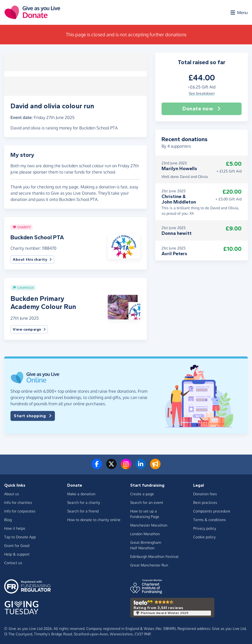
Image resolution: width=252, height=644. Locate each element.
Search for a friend (83, 510)
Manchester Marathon (149, 524)
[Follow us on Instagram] (126, 466)
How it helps (15, 527)
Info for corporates (20, 510)
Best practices (205, 501)
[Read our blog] (155, 466)
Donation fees (205, 493)
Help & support (17, 553)
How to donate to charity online (94, 519)
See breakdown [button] (202, 94)
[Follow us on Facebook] (97, 466)
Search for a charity (84, 501)
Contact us (13, 562)
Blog (8, 519)
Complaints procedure (212, 510)
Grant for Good (17, 544)
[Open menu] (239, 13)
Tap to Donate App (20, 536)
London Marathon (145, 533)
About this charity (32, 258)
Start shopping (33, 415)
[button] (124, 245)
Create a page (142, 493)
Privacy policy (205, 527)
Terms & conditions (210, 519)
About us (12, 493)
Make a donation (81, 493)
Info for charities (18, 501)
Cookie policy (204, 536)
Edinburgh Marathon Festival (154, 555)
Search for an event (147, 501)
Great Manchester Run (149, 564)
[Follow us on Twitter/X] (111, 466)
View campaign (29, 329)
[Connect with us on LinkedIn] (141, 466)
